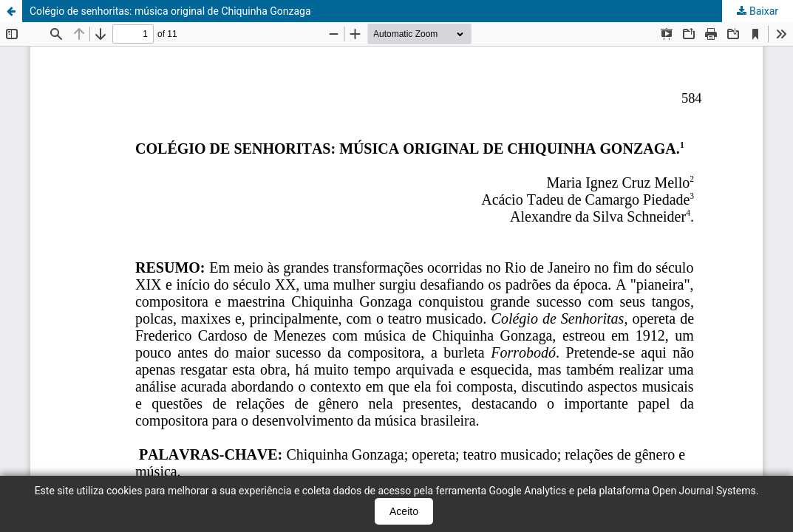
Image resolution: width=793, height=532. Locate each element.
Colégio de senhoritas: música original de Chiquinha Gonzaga (170, 11)
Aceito (404, 511)
